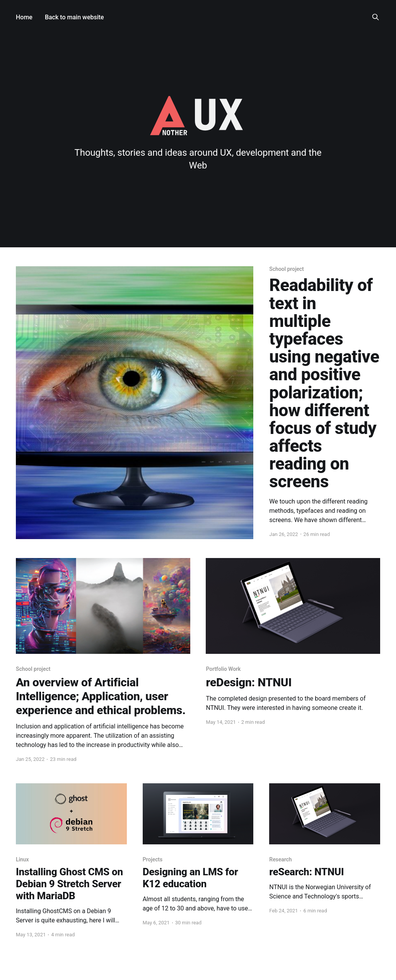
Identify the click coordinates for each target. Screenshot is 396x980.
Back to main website (74, 17)
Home (24, 17)
